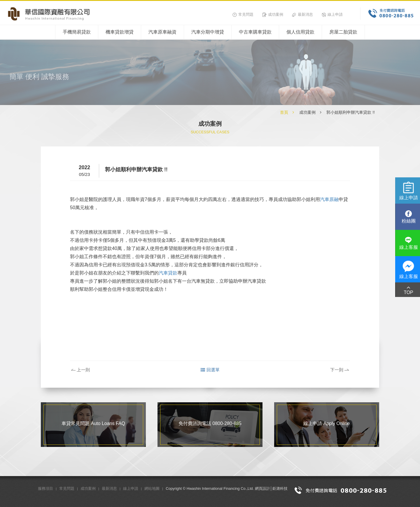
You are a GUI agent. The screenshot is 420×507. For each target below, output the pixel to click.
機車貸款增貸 (120, 32)
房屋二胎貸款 (343, 32)
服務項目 (45, 488)
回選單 (210, 370)
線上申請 (332, 14)
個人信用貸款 (300, 32)
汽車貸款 (168, 273)
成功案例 (273, 14)
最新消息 (302, 14)
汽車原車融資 (162, 32)
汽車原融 (329, 199)
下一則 (339, 370)
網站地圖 (152, 488)
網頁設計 (262, 488)
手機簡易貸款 (77, 32)
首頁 (284, 112)
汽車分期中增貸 (208, 32)
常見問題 (243, 14)
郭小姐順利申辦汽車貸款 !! (351, 112)
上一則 (80, 370)
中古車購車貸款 (255, 32)
